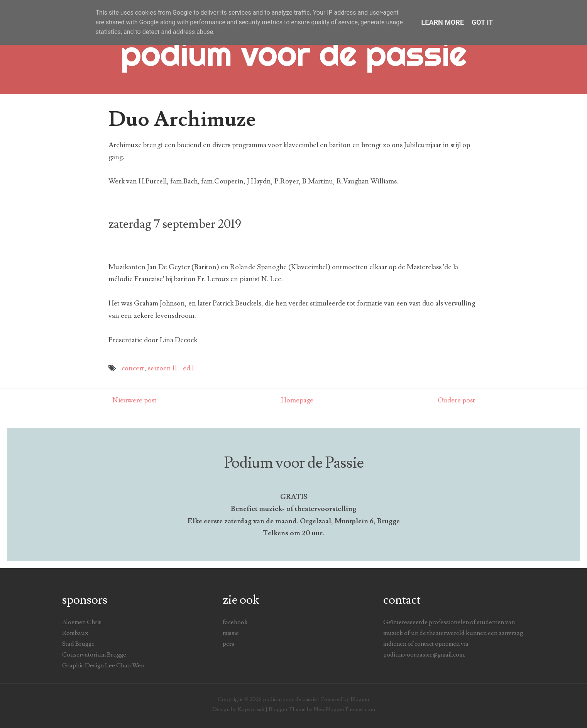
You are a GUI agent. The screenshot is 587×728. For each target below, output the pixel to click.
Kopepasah (251, 709)
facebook (235, 622)
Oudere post (456, 400)
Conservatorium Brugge (94, 655)
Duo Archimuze (182, 119)
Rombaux (75, 633)
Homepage (297, 400)
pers (228, 644)
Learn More (443, 22)
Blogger (360, 699)
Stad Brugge (78, 644)
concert (133, 368)
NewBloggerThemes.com (344, 709)
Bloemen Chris (82, 622)
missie (231, 633)
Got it (482, 22)
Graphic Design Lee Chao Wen (103, 665)
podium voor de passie (294, 53)
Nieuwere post (134, 400)
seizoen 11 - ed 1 (171, 368)
